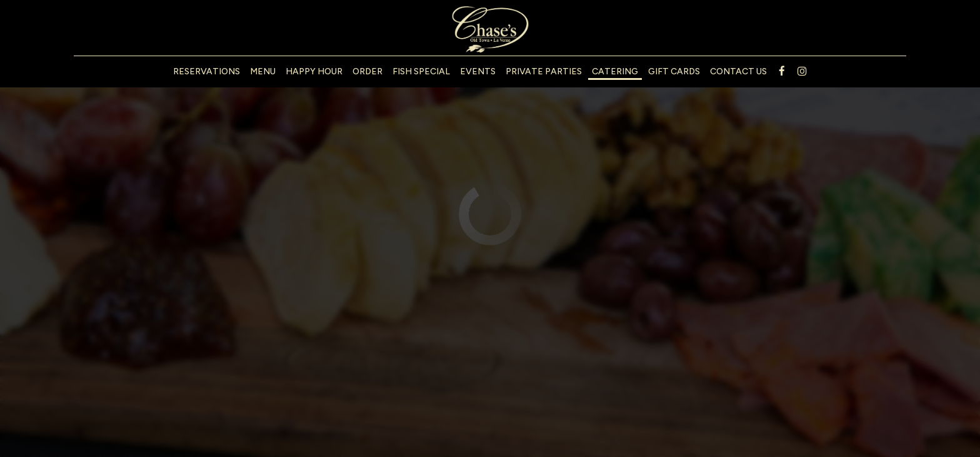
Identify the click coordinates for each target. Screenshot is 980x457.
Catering (615, 71)
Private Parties (544, 71)
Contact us (738, 71)
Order (367, 71)
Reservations (207, 71)
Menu (263, 71)
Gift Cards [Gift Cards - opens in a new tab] (674, 71)
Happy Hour (314, 71)
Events (478, 71)
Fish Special (421, 71)
